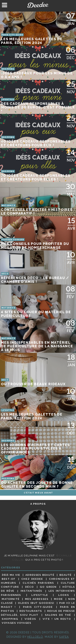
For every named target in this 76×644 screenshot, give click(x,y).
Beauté (66, 575)
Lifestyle (40, 595)
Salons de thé (58, 615)
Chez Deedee (32, 579)
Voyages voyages (16, 623)
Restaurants (31, 611)
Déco (30, 587)
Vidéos (30, 619)
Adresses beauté (40, 575)
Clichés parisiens (38, 583)
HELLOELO (35, 637)
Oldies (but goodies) (36, 603)
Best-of (8, 579)
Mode (58, 599)
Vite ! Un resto (57, 619)
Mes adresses (37, 599)
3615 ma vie (11, 575)
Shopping (10, 619)
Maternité (11, 599)
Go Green (48, 587)
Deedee (38, 5)
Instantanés (31, 591)
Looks (64, 595)
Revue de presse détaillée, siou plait (38, 613)
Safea (64, 637)
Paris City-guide (38, 607)
